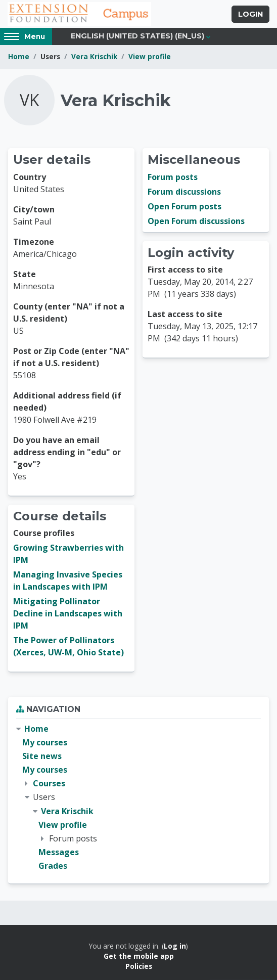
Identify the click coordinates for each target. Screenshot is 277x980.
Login (250, 14)
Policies (139, 966)
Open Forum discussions (196, 221)
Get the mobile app (139, 956)
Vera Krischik (94, 56)
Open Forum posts (184, 206)
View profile (150, 56)
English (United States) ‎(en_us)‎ (137, 36)
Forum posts (173, 177)
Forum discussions (184, 192)
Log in (175, 946)
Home (19, 56)
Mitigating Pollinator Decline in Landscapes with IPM (68, 613)
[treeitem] (138, 798)
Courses (49, 783)
